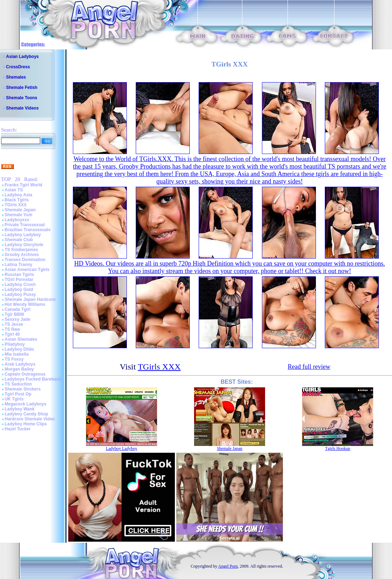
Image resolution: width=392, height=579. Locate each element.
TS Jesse (14, 324)
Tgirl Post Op (18, 394)
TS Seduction (18, 384)
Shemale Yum (18, 215)
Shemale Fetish (22, 87)
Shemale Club (19, 240)
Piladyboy (15, 344)
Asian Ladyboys (22, 57)
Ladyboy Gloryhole (24, 245)
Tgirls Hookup (338, 448)
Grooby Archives (22, 255)
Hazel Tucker (18, 429)
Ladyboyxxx (17, 220)
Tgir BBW (14, 314)
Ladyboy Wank (20, 409)
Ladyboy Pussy (20, 294)
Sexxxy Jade (17, 319)
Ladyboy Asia (18, 195)
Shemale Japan (20, 210)
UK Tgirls (14, 399)
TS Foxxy (14, 359)
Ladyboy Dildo (19, 349)
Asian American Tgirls (27, 270)
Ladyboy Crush (20, 285)
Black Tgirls (17, 200)
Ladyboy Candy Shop (26, 414)
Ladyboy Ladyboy (23, 235)
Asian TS (14, 190)
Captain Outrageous (25, 374)
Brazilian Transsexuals (28, 230)
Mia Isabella (17, 354)
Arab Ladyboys (20, 364)
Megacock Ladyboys (25, 404)
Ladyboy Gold (19, 289)
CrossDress (18, 67)
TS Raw (12, 329)
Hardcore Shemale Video (30, 419)
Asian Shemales (21, 339)
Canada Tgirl (18, 309)
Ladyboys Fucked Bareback (33, 379)
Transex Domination (25, 260)
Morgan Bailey (19, 369)
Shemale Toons (22, 98)
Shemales (16, 77)
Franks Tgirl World (23, 185)
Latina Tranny (18, 265)
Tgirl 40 (12, 334)
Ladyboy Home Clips (26, 424)
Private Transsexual (25, 225)
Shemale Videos (22, 108)
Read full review (309, 367)
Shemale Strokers (23, 389)
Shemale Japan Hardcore (30, 299)
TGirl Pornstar (19, 280)
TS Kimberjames (21, 250)
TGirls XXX (16, 205)
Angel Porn (228, 566)
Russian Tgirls (19, 275)
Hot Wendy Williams (25, 304)
